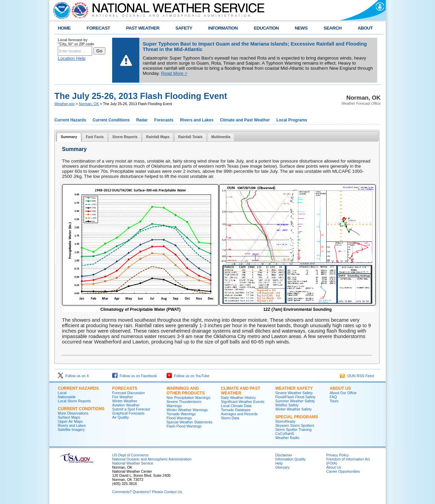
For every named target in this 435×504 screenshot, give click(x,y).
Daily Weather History (238, 398)
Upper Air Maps (70, 421)
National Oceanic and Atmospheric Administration (152, 459)
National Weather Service (133, 463)
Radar (142, 120)
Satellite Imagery (71, 430)
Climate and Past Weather (245, 120)
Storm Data (230, 418)
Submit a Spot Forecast (131, 409)
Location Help (72, 58)
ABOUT (365, 28)
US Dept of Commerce (130, 455)
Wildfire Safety (287, 405)
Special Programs (297, 417)
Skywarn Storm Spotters (295, 425)
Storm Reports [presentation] (125, 137)
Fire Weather (123, 397)
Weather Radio (287, 438)
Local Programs (292, 120)
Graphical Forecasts (128, 413)
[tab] (69, 137)
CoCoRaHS (285, 434)
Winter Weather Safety (293, 409)
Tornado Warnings (181, 414)
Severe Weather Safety (294, 393)
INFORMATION (223, 28)
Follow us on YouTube (188, 376)
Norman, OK (89, 104)
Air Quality (120, 417)
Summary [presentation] (69, 137)
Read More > (174, 73)
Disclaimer (284, 455)
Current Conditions (111, 120)
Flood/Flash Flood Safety (295, 397)
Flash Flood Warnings (184, 426)
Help (279, 463)
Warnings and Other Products (186, 391)
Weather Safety (294, 388)
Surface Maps (69, 417)
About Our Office (343, 393)
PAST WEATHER (143, 28)
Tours (334, 401)
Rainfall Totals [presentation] (190, 137)
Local (62, 393)
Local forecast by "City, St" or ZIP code (76, 42)
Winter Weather (125, 401)
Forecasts (164, 120)
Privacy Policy (337, 455)
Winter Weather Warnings (187, 410)
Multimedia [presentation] (221, 137)
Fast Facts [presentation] (95, 137)
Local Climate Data (236, 406)
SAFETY (184, 28)
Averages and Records (239, 414)
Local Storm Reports (74, 401)
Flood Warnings (179, 418)
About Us (340, 388)
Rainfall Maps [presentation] (158, 137)
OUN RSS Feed (357, 376)
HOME (64, 28)
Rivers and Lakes (197, 120)
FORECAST (98, 28)
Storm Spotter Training (293, 430)
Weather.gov (65, 104)
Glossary (282, 467)
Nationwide (67, 397)
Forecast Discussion (128, 393)
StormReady (285, 421)
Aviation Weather (126, 405)
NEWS (301, 28)
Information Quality (290, 459)
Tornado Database (236, 410)
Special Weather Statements (189, 422)
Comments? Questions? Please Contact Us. (147, 492)
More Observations (73, 413)
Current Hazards (70, 120)
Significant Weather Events (243, 402)
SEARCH (333, 28)
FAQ (333, 397)
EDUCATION (266, 28)
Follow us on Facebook (135, 376)
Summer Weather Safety (295, 401)
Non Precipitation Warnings (188, 398)
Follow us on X (73, 376)
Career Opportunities (343, 471)
